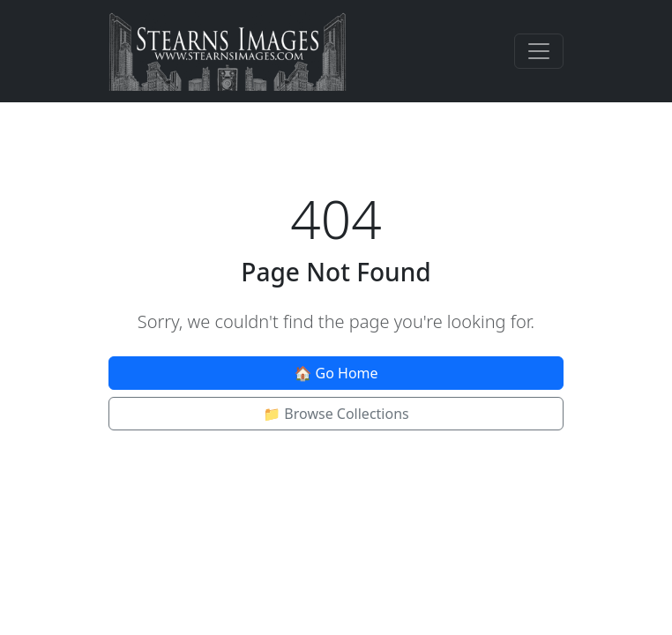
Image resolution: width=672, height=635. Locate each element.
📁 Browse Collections (336, 414)
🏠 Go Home (336, 373)
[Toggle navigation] (539, 51)
